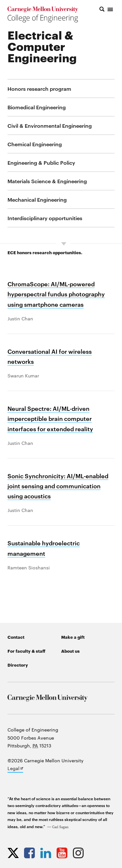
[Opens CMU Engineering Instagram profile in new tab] (80, 853)
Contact (16, 637)
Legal (15, 769)
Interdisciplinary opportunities (45, 218)
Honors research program (39, 89)
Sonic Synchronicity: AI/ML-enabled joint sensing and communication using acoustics (58, 486)
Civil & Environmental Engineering (50, 125)
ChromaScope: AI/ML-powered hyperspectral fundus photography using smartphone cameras (56, 294)
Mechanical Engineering (37, 199)
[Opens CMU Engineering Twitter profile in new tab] (15, 853)
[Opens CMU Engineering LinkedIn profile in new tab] (47, 853)
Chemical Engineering (35, 144)
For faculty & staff (26, 651)
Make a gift (73, 637)
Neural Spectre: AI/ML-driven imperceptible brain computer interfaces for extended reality (50, 418)
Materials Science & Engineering (47, 181)
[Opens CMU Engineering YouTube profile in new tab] (64, 853)
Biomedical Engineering (37, 107)
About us (70, 651)
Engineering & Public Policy (41, 162)
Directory (18, 665)
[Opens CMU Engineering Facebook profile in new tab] (31, 853)
